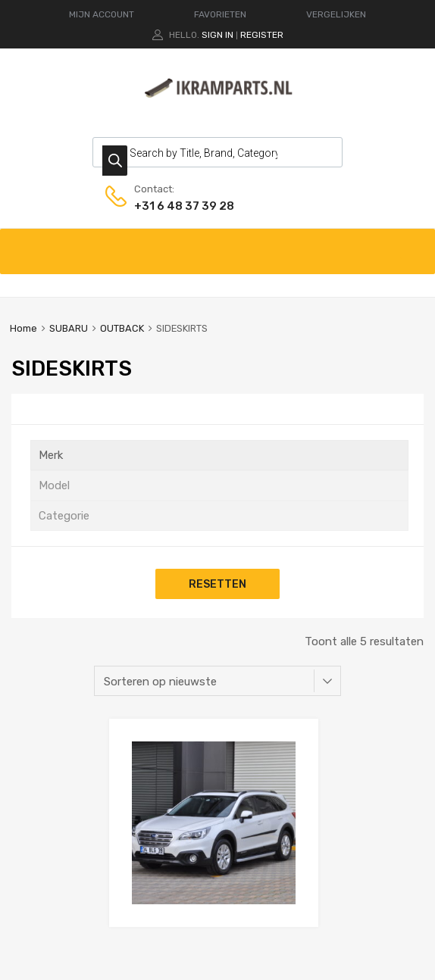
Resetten (217, 584)
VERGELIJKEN (336, 14)
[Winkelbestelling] (217, 681)
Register (262, 35)
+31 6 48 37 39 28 (171, 206)
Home (23, 328)
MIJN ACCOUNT (102, 14)
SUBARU (69, 328)
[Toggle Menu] (415, 244)
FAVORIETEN (220, 14)
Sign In (217, 35)
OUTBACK (122, 328)
